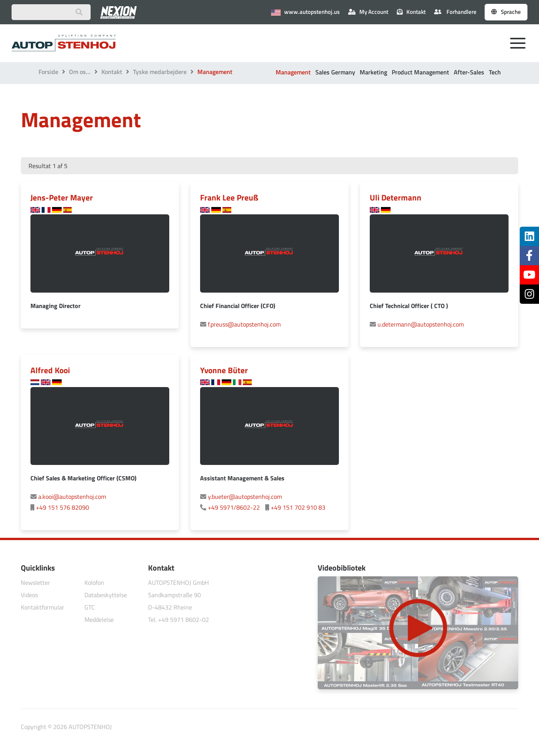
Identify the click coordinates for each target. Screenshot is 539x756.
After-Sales (469, 72)
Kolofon (94, 583)
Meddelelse (99, 620)
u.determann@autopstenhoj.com (421, 324)
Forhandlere (455, 12)
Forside (48, 72)
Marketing (373, 72)
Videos (29, 595)
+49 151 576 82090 (62, 507)
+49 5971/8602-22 (234, 507)
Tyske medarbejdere (160, 72)
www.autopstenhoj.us (305, 12)
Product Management (420, 72)
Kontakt (112, 72)
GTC (90, 607)
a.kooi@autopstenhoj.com (72, 497)
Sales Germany (335, 72)
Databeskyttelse (106, 595)
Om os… (80, 72)
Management (293, 72)
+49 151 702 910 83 (298, 507)
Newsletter (35, 583)
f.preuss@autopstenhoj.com (244, 324)
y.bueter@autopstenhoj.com (245, 497)
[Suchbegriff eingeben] (51, 12)
